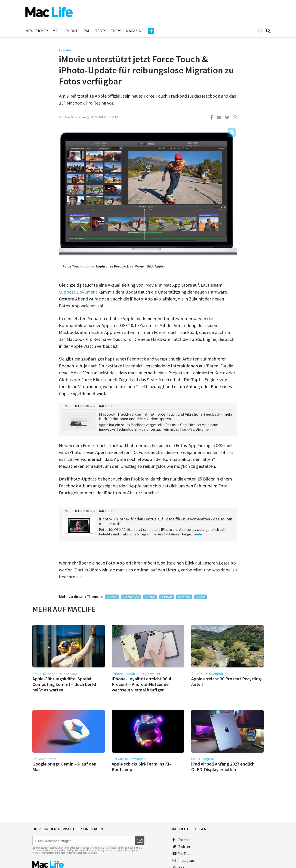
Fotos (152, 597)
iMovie (168, 597)
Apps (202, 597)
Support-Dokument (78, 292)
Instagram (184, 860)
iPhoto (186, 597)
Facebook (183, 840)
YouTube (182, 853)
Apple (114, 597)
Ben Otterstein (75, 117)
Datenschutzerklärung (85, 853)
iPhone (71, 31)
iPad (86, 31)
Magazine (135, 31)
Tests (101, 31)
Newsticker (37, 31)
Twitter (181, 847)
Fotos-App (133, 597)
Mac (56, 31)
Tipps (116, 31)
